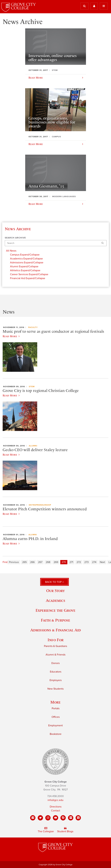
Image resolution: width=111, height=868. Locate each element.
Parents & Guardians (55, 646)
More (55, 702)
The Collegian (46, 830)
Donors (55, 663)
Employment (55, 725)
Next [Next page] (102, 562)
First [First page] (5, 562)
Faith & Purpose (55, 620)
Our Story (55, 591)
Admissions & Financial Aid (56, 630)
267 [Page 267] (40, 562)
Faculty (33, 327)
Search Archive (15, 238)
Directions (56, 807)
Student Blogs (65, 830)
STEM (32, 387)
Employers (56, 680)
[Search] (56, 243)
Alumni (33, 446)
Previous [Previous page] (14, 562)
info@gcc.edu (55, 800)
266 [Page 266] (32, 562)
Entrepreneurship (40, 505)
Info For (56, 640)
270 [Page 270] (64, 562)
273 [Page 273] (86, 562)
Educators (56, 672)
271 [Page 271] (71, 562)
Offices (56, 717)
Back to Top (55, 582)
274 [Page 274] (94, 562)
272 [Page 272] (79, 562)
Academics (55, 600)
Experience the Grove (55, 610)
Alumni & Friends (55, 655)
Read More (11, 336)
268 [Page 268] (48, 562)
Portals (56, 708)
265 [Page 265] (24, 562)
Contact (56, 811)
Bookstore (56, 734)
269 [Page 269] (56, 562)
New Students (55, 689)
